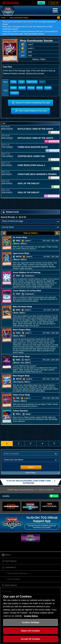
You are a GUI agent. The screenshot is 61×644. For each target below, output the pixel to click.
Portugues (15, 93)
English (13, 88)
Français (31, 88)
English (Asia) (32, 82)
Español (48, 88)
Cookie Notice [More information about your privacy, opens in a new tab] (31, 616)
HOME (3, 18)
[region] (30, 615)
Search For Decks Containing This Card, (28, 31)
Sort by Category (14, 579)
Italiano (40, 88)
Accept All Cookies (30, 639)
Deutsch (22, 88)
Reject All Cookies (30, 631)
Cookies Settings (30, 622)
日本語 (13, 82)
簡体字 (42, 82)
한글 (21, 82)
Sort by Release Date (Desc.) (19, 573)
